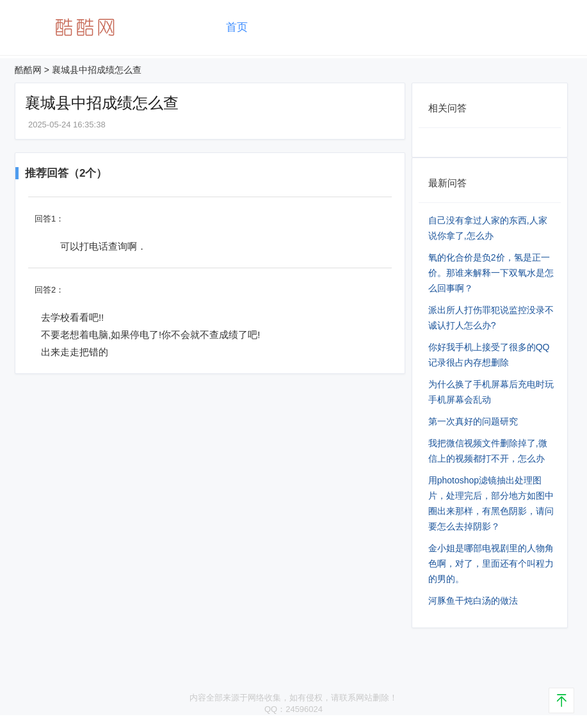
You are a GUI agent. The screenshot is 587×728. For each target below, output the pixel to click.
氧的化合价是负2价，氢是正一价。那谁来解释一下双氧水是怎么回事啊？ (491, 273)
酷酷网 (28, 70)
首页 (237, 27)
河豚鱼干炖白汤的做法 (473, 601)
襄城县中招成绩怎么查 (97, 70)
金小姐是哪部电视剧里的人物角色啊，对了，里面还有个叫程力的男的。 (491, 563)
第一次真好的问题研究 (473, 421)
